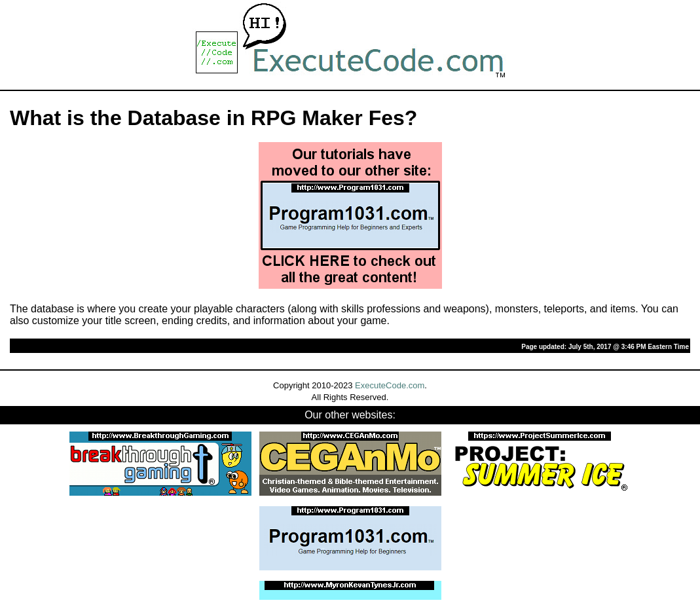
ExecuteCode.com (390, 385)
